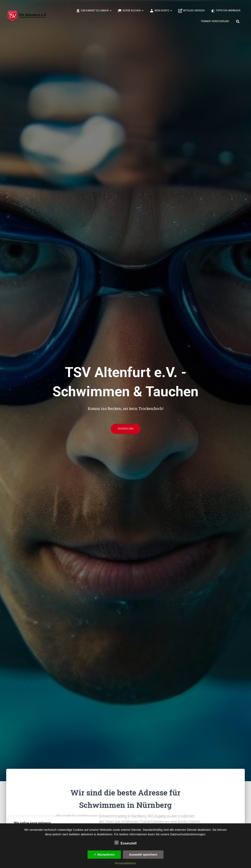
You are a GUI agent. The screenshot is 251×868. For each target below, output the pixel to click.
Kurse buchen (131, 11)
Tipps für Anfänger (226, 11)
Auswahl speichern (143, 854)
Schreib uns (125, 430)
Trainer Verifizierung (215, 21)
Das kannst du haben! (94, 11)
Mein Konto (161, 11)
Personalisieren (125, 863)
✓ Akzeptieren (104, 854)
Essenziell (125, 843)
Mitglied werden (191, 11)
